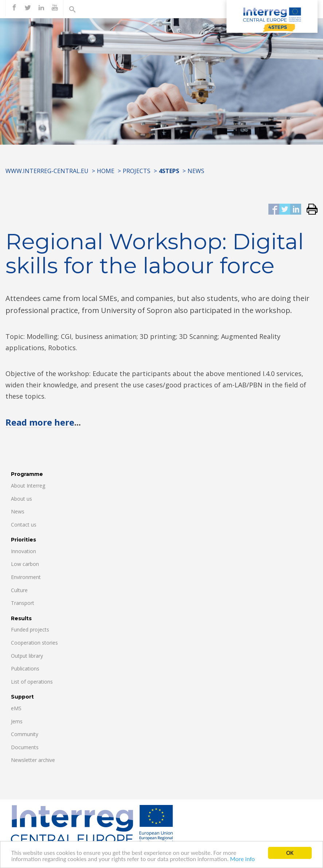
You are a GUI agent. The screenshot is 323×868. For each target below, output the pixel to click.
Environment (26, 577)
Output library (27, 656)
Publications (25, 668)
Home (106, 171)
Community (25, 734)
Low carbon (25, 564)
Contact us (24, 525)
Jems (17, 721)
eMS (16, 708)
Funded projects (30, 630)
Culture (19, 590)
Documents (25, 747)
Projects (137, 171)
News (196, 171)
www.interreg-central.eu (47, 171)
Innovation (23, 551)
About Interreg (28, 486)
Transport (23, 603)
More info (243, 860)
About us (21, 499)
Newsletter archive (33, 760)
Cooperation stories (34, 643)
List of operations (32, 682)
